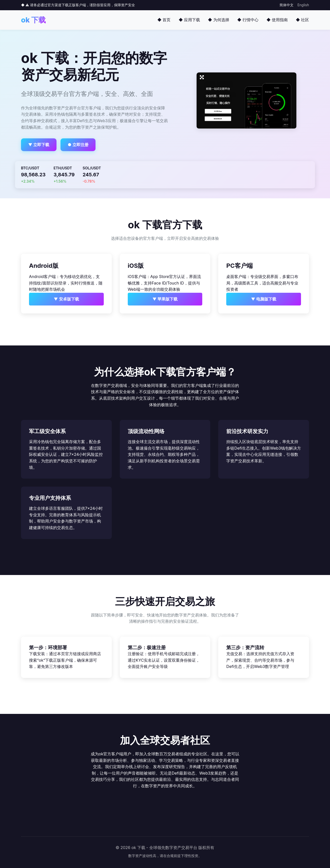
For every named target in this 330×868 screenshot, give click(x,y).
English (303, 5)
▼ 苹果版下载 (165, 299)
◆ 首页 (164, 20)
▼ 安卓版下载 (66, 299)
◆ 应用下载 (189, 20)
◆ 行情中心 (248, 20)
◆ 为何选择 (219, 20)
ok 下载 (33, 20)
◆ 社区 (302, 20)
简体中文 (286, 5)
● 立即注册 (78, 145)
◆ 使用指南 (277, 20)
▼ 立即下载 (39, 145)
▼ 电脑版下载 (264, 299)
